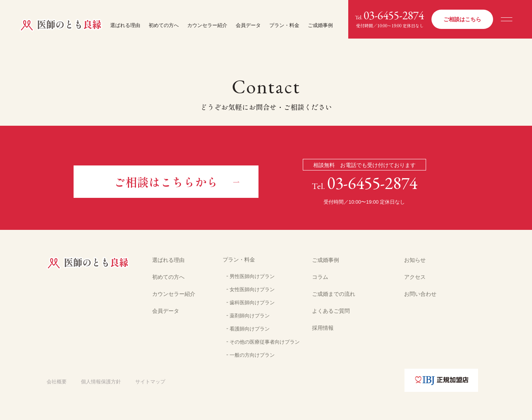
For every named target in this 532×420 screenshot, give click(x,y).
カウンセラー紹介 (207, 25)
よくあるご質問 (331, 311)
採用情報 (323, 328)
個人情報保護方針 (101, 382)
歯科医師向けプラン (252, 303)
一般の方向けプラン (252, 355)
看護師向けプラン (250, 329)
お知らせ (415, 260)
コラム (320, 277)
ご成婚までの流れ (334, 294)
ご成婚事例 (320, 25)
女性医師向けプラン (252, 289)
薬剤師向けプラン (250, 316)
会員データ (248, 25)
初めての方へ (164, 25)
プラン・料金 (284, 25)
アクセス (415, 277)
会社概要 (57, 382)
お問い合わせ (420, 294)
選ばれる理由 (125, 25)
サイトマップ (150, 382)
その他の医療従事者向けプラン (265, 342)
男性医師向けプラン (252, 276)
